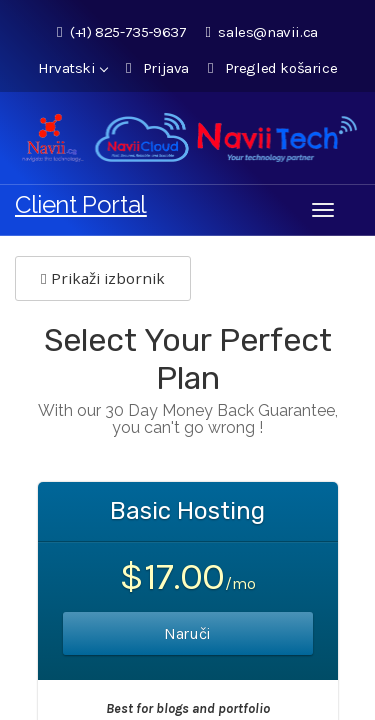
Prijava (157, 68)
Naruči (187, 633)
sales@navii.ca (261, 32)
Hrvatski (72, 68)
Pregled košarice (272, 68)
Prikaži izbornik (103, 278)
